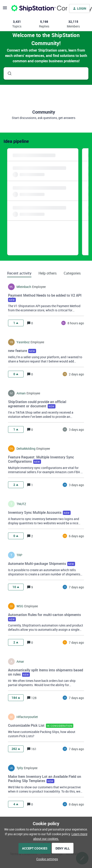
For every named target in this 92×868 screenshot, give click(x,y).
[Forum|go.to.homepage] (37, 8)
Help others (48, 273)
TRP (19, 555)
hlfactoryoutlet (27, 717)
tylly (20, 768)
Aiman (21, 393)
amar (20, 662)
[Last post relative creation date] (76, 323)
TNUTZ (21, 504)
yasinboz (23, 342)
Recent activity (19, 273)
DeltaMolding (26, 449)
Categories (72, 273)
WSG (20, 606)
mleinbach (24, 287)
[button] (46, 859)
